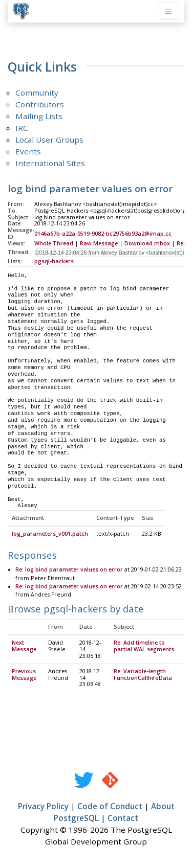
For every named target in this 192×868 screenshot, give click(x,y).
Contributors (40, 104)
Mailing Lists (39, 116)
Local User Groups (49, 140)
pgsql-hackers (54, 261)
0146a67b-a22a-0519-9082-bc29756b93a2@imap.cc (103, 234)
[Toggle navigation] (168, 11)
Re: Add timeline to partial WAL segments (144, 646)
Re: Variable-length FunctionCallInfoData (143, 675)
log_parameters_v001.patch (50, 534)
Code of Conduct (110, 807)
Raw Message (99, 243)
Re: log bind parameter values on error (69, 570)
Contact (123, 818)
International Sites (50, 163)
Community (37, 93)
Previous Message (24, 675)
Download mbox (147, 243)
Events (28, 151)
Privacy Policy (43, 807)
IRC (22, 128)
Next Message (24, 646)
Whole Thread (54, 243)
